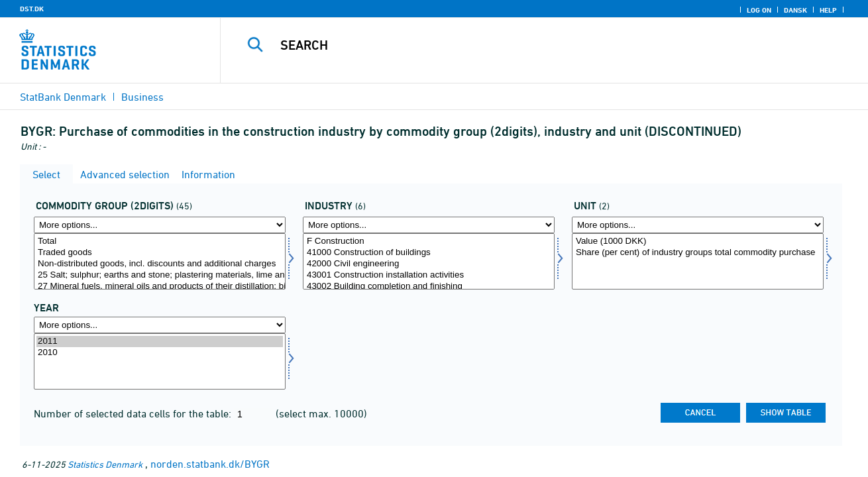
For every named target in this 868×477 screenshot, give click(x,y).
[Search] (530, 45)
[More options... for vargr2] (160, 225)
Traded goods (160, 253)
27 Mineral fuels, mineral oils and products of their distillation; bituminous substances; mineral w (160, 287)
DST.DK (32, 9)
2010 (160, 353)
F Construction (429, 241)
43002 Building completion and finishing (429, 287)
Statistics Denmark (105, 464)
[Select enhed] (698, 261)
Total (160, 241)
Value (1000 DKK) (698, 241)
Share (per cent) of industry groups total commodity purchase (698, 253)
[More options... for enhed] (698, 225)
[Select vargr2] (160, 261)
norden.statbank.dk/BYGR (210, 464)
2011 (160, 342)
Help (828, 10)
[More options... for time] (160, 325)
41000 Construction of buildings (429, 253)
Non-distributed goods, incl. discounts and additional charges (160, 264)
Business (142, 97)
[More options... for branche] (429, 225)
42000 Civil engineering (429, 264)
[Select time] (160, 361)
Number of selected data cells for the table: (134, 413)
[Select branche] (429, 261)
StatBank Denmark (63, 97)
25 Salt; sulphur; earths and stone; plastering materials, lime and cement (160, 275)
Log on (759, 10)
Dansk (795, 10)
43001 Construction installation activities (429, 275)
